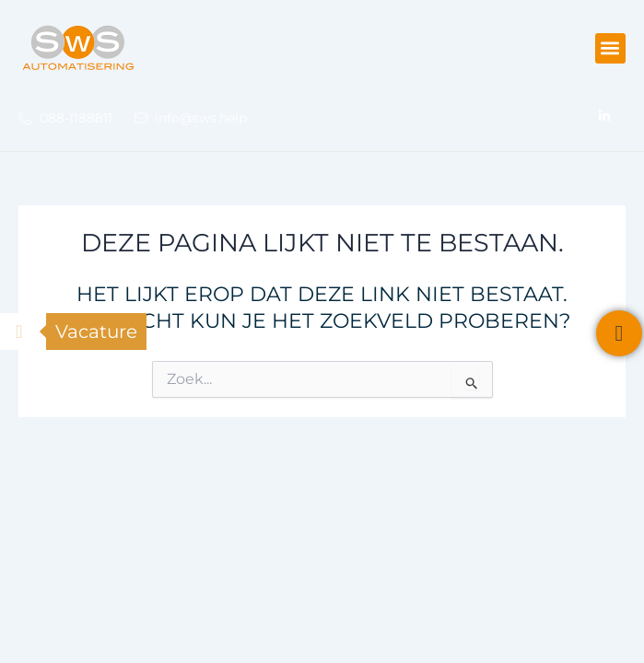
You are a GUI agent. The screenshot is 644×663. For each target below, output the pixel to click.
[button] (610, 48)
